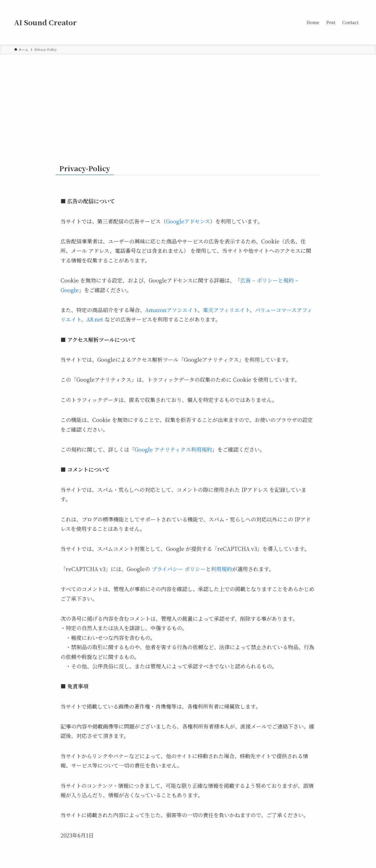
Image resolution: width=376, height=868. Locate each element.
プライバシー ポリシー (179, 569)
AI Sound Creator (45, 22)
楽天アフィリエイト (226, 310)
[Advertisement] (188, 99)
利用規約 (221, 569)
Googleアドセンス (188, 221)
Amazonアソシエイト (171, 310)
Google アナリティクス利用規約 (173, 449)
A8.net (95, 319)
